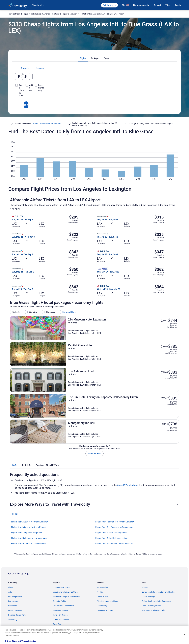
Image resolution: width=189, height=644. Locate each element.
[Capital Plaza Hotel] (123, 354)
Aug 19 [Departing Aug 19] (132, 78)
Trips (168, 5)
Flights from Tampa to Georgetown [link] (27, 533)
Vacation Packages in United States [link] (66, 597)
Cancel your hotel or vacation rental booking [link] (159, 592)
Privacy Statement (13, 641)
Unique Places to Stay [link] (61, 620)
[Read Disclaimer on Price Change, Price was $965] (164, 372)
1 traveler (150, 68)
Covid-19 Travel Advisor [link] (128, 485)
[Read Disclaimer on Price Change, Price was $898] (164, 424)
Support (157, 5)
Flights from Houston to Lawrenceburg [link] (28, 544)
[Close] (184, 635)
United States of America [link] (40, 14)
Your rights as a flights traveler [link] (154, 610)
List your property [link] (15, 597)
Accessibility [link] (102, 606)
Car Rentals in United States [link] (63, 606)
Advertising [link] (13, 620)
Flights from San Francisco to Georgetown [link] (114, 527)
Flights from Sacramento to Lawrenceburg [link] (114, 544)
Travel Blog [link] (57, 624)
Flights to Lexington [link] (70, 14)
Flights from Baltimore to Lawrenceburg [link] (29, 538)
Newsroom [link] (12, 606)
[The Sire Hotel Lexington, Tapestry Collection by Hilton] (123, 406)
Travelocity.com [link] (14, 14)
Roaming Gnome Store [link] (17, 615)
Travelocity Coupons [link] (61, 615)
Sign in (178, 5)
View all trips (95, 454)
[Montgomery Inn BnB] (123, 432)
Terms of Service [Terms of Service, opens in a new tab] (29, 641)
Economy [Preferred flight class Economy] (165, 68)
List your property (141, 5)
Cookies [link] (100, 592)
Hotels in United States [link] (62, 587)
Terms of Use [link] (102, 597)
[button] (95, 504)
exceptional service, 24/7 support (47, 124)
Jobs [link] (10, 592)
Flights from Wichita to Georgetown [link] (111, 533)
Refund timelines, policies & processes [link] (157, 601)
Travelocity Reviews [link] (60, 610)
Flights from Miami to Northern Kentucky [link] (29, 527)
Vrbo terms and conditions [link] (107, 601)
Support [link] (145, 587)
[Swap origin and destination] (69, 76)
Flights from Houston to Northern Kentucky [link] (115, 522)
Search (95, 94)
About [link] (11, 587)
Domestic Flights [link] (59, 601)
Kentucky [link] (56, 14)
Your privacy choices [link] (105, 610)
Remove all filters (69, 312)
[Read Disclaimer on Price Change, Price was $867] (164, 321)
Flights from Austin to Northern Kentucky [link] (29, 522)
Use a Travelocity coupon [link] (151, 606)
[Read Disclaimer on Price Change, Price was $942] (164, 398)
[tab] (83, 58)
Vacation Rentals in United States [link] (66, 592)
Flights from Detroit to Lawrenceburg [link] (112, 538)
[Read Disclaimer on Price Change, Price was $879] (164, 346)
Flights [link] (26, 14)
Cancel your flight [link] (149, 597)
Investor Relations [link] (15, 610)
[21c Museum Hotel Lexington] (123, 328)
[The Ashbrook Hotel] (123, 380)
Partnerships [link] (13, 601)
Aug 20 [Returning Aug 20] (159, 78)
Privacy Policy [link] (103, 587)
